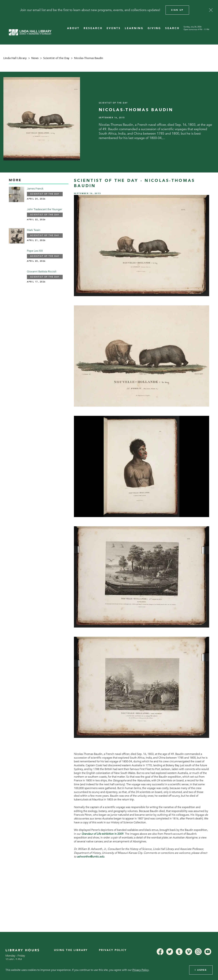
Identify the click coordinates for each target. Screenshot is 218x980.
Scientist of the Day (56, 58)
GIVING (154, 28)
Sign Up (177, 10)
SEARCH (172, 28)
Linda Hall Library (15, 58)
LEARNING (134, 28)
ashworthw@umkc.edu (91, 857)
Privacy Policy (113, 950)
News (35, 58)
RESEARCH (93, 28)
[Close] (211, 10)
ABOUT (73, 28)
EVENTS (114, 28)
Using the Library (71, 950)
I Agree (201, 970)
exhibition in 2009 (102, 834)
